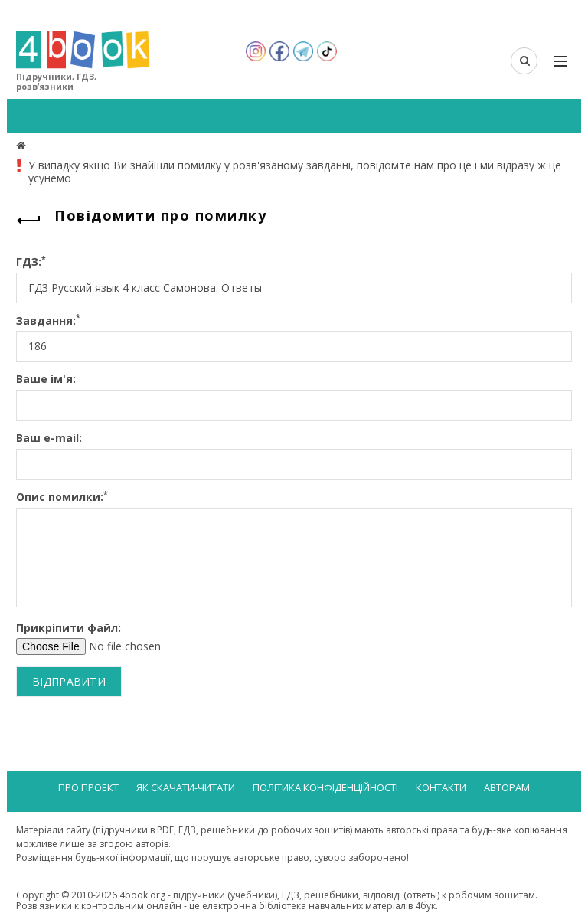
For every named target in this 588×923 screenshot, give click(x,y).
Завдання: (48, 321)
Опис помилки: (62, 498)
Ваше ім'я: (46, 380)
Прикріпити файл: (69, 628)
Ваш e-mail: (49, 439)
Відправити (69, 681)
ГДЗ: (31, 262)
